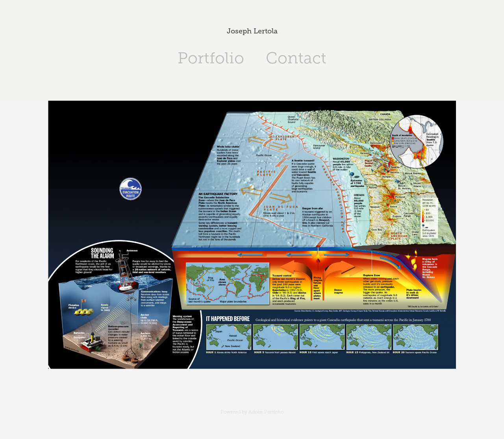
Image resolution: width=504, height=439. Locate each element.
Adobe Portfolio (266, 412)
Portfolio (211, 58)
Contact (296, 58)
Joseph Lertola (252, 31)
